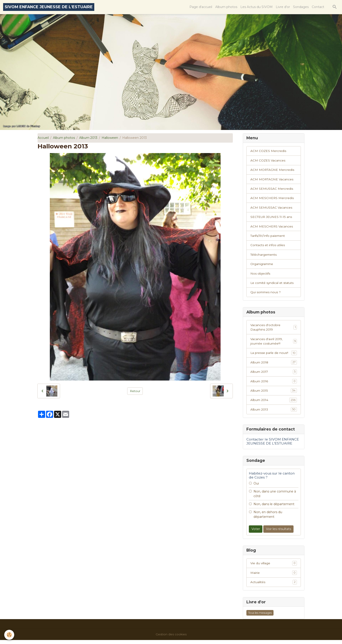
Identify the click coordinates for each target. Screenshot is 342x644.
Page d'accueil (201, 7)
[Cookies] (9, 635)
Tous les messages (260, 617)
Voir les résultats (279, 532)
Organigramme (262, 265)
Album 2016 (274, 384)
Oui (256, 487)
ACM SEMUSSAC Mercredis (272, 189)
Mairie (274, 576)
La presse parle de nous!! (274, 356)
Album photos (226, 7)
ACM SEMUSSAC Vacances (272, 208)
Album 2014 (274, 403)
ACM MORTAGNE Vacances (272, 179)
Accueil (43, 138)
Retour (135, 391)
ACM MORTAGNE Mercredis (273, 170)
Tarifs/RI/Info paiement (268, 237)
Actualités (274, 586)
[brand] (49, 7)
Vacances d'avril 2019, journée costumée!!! (274, 344)
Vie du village (274, 567)
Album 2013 (88, 138)
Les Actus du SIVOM (256, 7)
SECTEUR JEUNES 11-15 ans (272, 218)
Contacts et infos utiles (268, 246)
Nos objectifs (261, 275)
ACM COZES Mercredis (268, 151)
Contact (318, 7)
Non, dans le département (274, 508)
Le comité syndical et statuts (273, 285)
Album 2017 (274, 375)
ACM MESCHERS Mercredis (272, 199)
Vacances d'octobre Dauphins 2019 (274, 330)
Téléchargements (264, 256)
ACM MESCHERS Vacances (272, 227)
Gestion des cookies (171, 638)
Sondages (301, 7)
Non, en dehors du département (268, 518)
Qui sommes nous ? (266, 294)
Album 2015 (274, 394)
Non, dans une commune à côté (275, 497)
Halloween (110, 138)
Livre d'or (283, 7)
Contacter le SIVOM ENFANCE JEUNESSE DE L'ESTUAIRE (273, 445)
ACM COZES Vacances (268, 160)
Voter (256, 532)
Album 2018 (274, 365)
